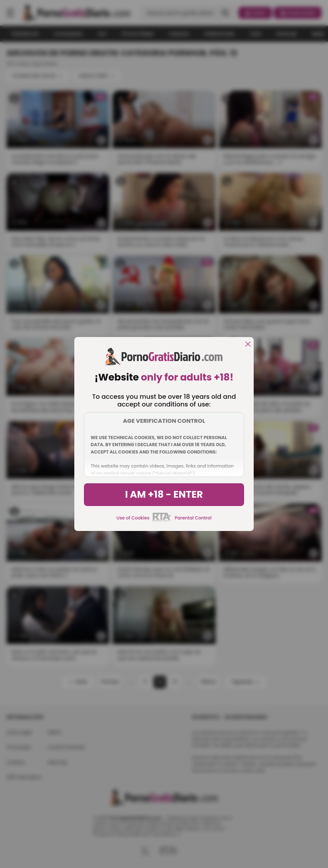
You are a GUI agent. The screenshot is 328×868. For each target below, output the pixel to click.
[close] (248, 345)
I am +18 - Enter (164, 494)
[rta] (162, 520)
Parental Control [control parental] (193, 518)
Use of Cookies (133, 518)
